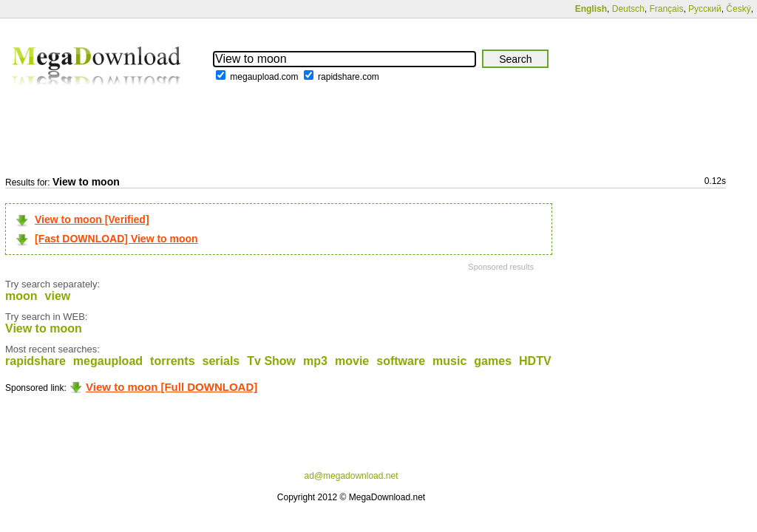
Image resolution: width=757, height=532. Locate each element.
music (449, 361)
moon (21, 296)
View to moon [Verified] (92, 219)
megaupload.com (264, 77)
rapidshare (35, 361)
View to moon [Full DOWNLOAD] (172, 387)
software (401, 361)
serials (221, 361)
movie (352, 361)
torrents (172, 361)
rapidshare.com (349, 77)
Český (738, 9)
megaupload (108, 361)
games (493, 361)
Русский (705, 9)
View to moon (44, 328)
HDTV (535, 361)
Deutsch (628, 9)
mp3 (315, 361)
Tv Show (271, 361)
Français (666, 9)
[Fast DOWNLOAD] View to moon (116, 239)
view (58, 296)
